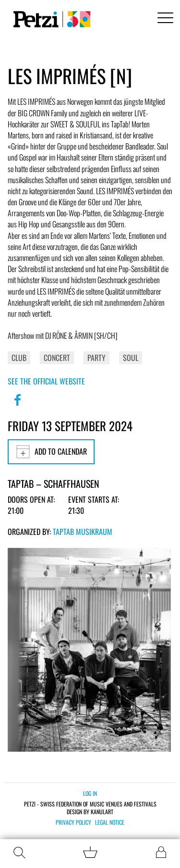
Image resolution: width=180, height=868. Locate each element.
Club (19, 358)
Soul (131, 358)
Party (96, 358)
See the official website (46, 381)
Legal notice (110, 822)
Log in (90, 793)
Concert (57, 358)
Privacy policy (73, 822)
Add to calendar (51, 452)
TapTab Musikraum (83, 532)
